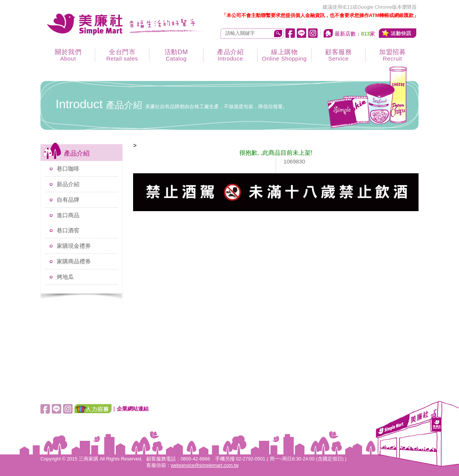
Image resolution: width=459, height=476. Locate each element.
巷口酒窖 (68, 230)
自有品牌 (68, 200)
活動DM (176, 55)
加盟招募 (392, 55)
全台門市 (122, 55)
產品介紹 (230, 55)
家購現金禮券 (74, 246)
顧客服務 (338, 55)
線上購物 (284, 55)
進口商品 (68, 215)
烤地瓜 (65, 277)
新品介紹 (68, 184)
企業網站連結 (133, 409)
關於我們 (68, 55)
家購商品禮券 (74, 261)
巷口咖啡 (68, 169)
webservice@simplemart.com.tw (205, 465)
